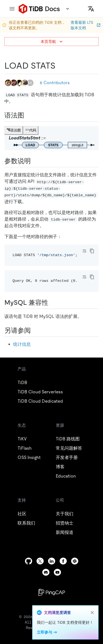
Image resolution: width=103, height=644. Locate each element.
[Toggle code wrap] (84, 251)
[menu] (12, 9)
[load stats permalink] (60, 66)
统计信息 (22, 344)
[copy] (92, 251)
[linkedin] (52, 561)
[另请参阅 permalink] (35, 330)
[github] (29, 561)
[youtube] (57, 572)
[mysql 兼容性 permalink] (53, 303)
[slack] (75, 561)
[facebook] (63, 561)
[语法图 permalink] (29, 115)
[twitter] (40, 561)
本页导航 (52, 42)
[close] (92, 613)
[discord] (46, 572)
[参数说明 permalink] (35, 161)
